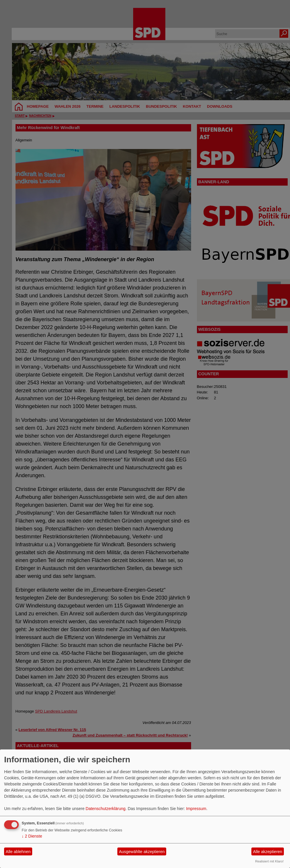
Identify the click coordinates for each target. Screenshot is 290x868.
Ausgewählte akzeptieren (142, 852)
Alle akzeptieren (268, 852)
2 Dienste (32, 836)
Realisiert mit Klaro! (269, 861)
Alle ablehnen (18, 852)
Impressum (196, 809)
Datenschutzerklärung (106, 809)
